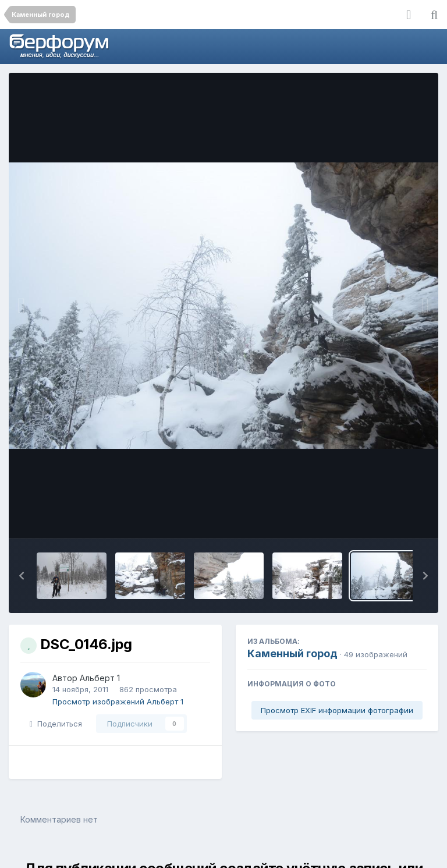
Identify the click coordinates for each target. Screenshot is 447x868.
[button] (22, 576)
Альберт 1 (100, 678)
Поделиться (56, 724)
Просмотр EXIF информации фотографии (337, 710)
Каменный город (292, 653)
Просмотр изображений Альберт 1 (118, 702)
